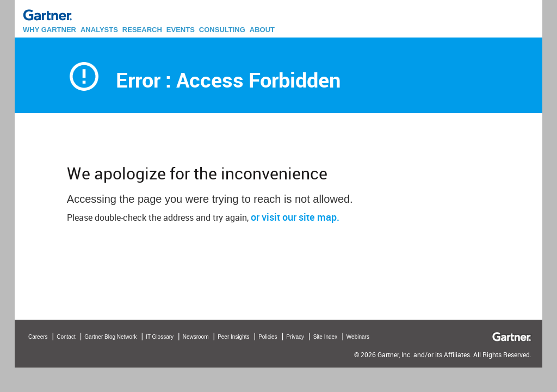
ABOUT (262, 30)
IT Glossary (160, 337)
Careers (38, 337)
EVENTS (181, 30)
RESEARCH (142, 30)
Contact (66, 337)
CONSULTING (222, 30)
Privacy (295, 337)
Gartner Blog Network (110, 337)
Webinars (358, 337)
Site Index (325, 337)
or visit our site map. (295, 217)
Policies (268, 337)
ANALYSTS (99, 30)
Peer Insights (233, 337)
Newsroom (196, 337)
